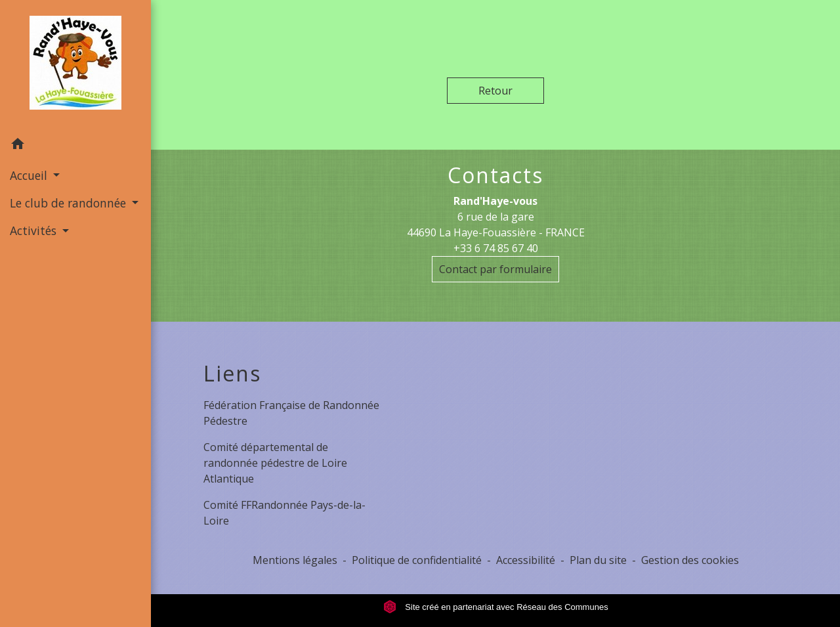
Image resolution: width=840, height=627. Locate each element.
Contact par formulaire (495, 269)
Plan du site (598, 560)
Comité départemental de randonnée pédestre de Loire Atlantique (275, 463)
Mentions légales (295, 560)
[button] (75, 146)
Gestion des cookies (690, 560)
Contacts (495, 175)
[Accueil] (75, 65)
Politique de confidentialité (417, 560)
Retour (495, 91)
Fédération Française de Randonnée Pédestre (291, 413)
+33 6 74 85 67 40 (496, 248)
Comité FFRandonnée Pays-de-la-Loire (284, 513)
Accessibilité (526, 560)
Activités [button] (35, 230)
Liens (232, 374)
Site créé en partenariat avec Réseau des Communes (496, 607)
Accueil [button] (30, 175)
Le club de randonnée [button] (70, 203)
